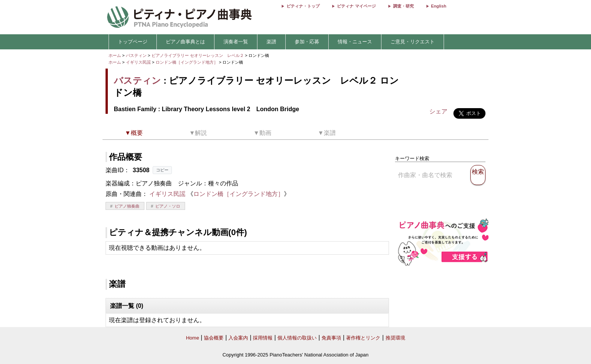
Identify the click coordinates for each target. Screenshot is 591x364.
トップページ (133, 42)
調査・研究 (403, 6)
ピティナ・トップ (303, 6)
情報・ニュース (355, 42)
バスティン (136, 55)
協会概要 (214, 338)
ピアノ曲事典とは (185, 42)
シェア (438, 111)
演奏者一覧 (236, 42)
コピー (162, 170)
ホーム (115, 55)
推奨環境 (395, 338)
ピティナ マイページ (356, 6)
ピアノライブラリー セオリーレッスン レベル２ (198, 55)
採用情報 (263, 338)
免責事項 (331, 338)
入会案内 (238, 338)
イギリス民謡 (138, 62)
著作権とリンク (363, 338)
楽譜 (271, 42)
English (439, 6)
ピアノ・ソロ (168, 206)
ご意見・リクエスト (413, 42)
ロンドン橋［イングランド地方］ (187, 62)
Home (192, 338)
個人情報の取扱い (297, 338)
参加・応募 (307, 42)
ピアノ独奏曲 (127, 206)
